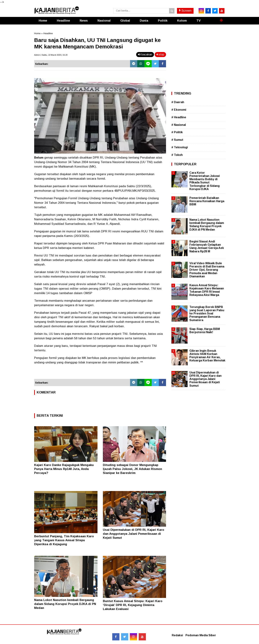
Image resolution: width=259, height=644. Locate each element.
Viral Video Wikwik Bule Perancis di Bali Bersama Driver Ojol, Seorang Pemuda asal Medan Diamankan (207, 270)
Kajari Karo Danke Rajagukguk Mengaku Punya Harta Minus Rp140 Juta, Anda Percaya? (64, 469)
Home (43, 21)
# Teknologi (180, 147)
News (84, 21)
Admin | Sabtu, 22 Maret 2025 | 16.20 (51, 55)
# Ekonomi (179, 110)
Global (125, 21)
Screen (185, 11)
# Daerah (178, 102)
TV (198, 21)
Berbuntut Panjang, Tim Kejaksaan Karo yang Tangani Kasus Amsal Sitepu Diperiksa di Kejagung (64, 540)
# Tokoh (177, 155)
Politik (163, 21)
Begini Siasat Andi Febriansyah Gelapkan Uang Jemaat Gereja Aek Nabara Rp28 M (207, 246)
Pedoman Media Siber (201, 635)
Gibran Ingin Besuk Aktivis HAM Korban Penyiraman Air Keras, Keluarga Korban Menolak (207, 356)
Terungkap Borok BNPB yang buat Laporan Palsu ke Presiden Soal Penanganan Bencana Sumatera (207, 314)
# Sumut (177, 140)
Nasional (104, 21)
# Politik (177, 132)
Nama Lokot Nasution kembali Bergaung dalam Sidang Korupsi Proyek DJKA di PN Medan (65, 604)
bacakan (145, 54)
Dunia (144, 21)
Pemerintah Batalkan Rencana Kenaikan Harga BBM (207, 201)
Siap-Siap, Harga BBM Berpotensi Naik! (205, 331)
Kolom (182, 21)
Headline (63, 21)
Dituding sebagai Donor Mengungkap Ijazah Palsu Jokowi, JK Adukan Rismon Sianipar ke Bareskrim (132, 469)
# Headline (179, 117)
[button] (221, 19)
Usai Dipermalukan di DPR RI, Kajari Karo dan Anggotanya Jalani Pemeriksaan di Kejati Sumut (134, 534)
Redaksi (177, 635)
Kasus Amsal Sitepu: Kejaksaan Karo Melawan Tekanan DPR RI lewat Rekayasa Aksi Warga (207, 290)
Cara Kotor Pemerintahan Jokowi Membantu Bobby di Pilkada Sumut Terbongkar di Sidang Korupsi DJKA (205, 181)
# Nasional (179, 125)
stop (160, 54)
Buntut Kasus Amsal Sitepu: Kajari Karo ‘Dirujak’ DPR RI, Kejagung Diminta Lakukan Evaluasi (133, 605)
